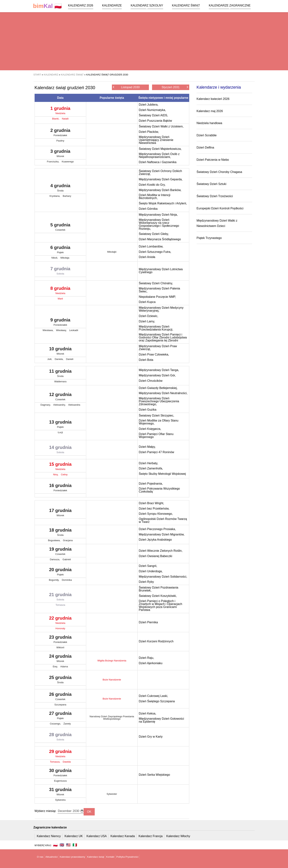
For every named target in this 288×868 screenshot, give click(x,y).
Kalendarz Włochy (178, 836)
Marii (60, 299)
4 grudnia (60, 188)
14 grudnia (60, 450)
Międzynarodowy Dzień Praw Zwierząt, (158, 348)
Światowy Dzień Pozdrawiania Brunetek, (158, 589)
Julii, (50, 359)
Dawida (67, 762)
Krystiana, (55, 196)
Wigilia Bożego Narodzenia (112, 661)
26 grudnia (60, 697)
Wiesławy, (62, 330)
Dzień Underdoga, (151, 571)
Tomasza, (55, 762)
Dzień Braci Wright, (151, 503)
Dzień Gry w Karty (151, 737)
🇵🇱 (48, 6)
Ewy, (56, 666)
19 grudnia (60, 552)
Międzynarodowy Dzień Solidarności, (163, 577)
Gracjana (68, 540)
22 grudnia (60, 621)
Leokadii (74, 330)
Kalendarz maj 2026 (210, 111)
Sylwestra (60, 800)
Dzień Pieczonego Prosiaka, (157, 529)
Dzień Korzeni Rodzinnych (156, 641)
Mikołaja (65, 258)
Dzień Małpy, (147, 447)
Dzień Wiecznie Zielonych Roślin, (161, 551)
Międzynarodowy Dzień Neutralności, (163, 393)
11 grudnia (60, 374)
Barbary (67, 196)
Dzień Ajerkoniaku (151, 663)
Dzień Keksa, (147, 713)
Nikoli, (55, 258)
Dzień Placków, (149, 132)
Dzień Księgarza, (150, 429)
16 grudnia (60, 488)
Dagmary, (46, 405)
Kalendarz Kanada (123, 836)
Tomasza (60, 605)
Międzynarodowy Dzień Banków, (160, 190)
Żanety (67, 724)
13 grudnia (60, 425)
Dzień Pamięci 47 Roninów (156, 452)
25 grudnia (60, 680)
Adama (64, 666)
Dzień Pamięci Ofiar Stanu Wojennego (156, 435)
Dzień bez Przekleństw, (154, 509)
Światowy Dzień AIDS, (153, 115)
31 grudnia (60, 792)
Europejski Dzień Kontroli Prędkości (220, 208)
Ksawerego (68, 162)
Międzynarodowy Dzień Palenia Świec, (159, 290)
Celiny (64, 475)
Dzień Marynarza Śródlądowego (160, 239)
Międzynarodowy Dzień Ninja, (158, 215)
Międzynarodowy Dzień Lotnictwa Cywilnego (161, 271)
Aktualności (51, 857)
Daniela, (59, 359)
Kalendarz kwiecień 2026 (213, 99)
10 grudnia (60, 352)
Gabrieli (67, 559)
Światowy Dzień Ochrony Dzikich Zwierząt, (160, 172)
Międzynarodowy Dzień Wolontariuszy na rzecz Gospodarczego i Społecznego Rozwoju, (159, 224)
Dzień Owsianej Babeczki (155, 556)
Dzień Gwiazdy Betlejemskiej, (158, 388)
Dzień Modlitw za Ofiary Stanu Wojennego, (159, 422)
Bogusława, (54, 540)
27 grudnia (60, 716)
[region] (144, 41)
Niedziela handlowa (209, 123)
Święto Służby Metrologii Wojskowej (162, 474)
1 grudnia (60, 111)
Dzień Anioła (147, 257)
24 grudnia (60, 659)
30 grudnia (60, 773)
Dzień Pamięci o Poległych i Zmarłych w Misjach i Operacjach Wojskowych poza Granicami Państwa (160, 605)
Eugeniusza (60, 781)
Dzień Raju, (146, 658)
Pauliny (60, 141)
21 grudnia (60, 597)
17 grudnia (60, 513)
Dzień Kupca (147, 302)
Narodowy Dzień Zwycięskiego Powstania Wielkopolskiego (112, 718)
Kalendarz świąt (186, 5)
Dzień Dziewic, (148, 316)
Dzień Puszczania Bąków (155, 121)
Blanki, (56, 119)
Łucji (60, 432)
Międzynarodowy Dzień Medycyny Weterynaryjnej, (161, 309)
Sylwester (112, 794)
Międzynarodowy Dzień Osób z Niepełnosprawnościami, (159, 155)
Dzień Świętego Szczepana (157, 701)
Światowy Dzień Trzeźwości (215, 196)
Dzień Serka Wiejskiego (154, 775)
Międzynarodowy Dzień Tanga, (159, 370)
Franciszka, (53, 162)
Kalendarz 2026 (81, 5)
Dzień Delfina (205, 148)
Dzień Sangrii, (148, 566)
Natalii (65, 119)
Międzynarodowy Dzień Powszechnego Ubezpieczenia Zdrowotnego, (159, 401)
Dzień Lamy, (147, 321)
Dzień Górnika (148, 209)
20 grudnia (60, 572)
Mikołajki (112, 252)
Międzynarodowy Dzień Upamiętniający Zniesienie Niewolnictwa (156, 140)
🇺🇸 (68, 845)
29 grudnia (60, 754)
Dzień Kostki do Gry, (152, 185)
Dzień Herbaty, (148, 463)
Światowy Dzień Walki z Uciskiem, (161, 126)
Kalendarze (112, 5)
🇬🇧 (62, 845)
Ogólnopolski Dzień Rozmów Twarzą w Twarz (163, 520)
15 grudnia (60, 467)
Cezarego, (56, 724)
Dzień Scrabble (207, 135)
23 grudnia (60, 640)
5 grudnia (60, 228)
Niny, (56, 475)
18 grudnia (60, 533)
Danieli (70, 359)
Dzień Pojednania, (151, 484)
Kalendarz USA (97, 836)
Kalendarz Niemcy (49, 836)
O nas (40, 857)
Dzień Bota (146, 360)
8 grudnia (60, 291)
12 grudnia (60, 397)
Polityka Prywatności (127, 857)
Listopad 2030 (126, 87)
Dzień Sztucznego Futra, (155, 252)
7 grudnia (60, 272)
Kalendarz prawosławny (72, 857)
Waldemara (60, 381)
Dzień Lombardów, (151, 246)
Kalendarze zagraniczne (230, 5)
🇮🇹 (75, 845)
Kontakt (110, 857)
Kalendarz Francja (151, 836)
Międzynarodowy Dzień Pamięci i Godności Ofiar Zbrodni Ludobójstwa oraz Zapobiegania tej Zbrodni (163, 337)
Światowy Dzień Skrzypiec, (156, 416)
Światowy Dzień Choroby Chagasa (219, 172)
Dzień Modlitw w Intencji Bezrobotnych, (155, 197)
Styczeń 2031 (175, 87)
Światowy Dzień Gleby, (154, 234)
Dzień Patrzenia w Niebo (213, 160)
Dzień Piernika (148, 622)
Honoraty (60, 628)
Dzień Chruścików (151, 381)
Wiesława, (48, 330)
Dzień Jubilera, (149, 105)
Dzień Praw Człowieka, (154, 354)
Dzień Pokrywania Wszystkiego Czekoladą (159, 490)
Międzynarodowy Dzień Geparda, (161, 179)
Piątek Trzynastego (209, 238)
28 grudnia (60, 737)
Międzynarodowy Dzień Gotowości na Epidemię (161, 720)
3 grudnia (60, 154)
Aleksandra (74, 405)
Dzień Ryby (146, 582)
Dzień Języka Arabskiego (155, 540)
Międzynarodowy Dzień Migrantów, (162, 534)
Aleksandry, (60, 405)
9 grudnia (60, 323)
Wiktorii (60, 647)
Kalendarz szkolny (147, 5)
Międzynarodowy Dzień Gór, (157, 375)
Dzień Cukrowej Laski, (153, 696)
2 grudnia (60, 133)
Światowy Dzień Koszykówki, (158, 596)
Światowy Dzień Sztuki (212, 184)
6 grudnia (60, 250)
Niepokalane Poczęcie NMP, (157, 297)
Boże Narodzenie (112, 680)
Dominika (67, 580)
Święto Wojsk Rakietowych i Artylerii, (163, 203)
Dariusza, (55, 559)
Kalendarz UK (74, 836)
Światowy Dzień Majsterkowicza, (160, 149)
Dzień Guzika (148, 410)
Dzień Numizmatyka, (152, 110)
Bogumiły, (54, 580)
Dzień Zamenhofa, (151, 468)
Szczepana (60, 705)
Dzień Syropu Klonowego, (156, 514)
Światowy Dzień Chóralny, (156, 283)
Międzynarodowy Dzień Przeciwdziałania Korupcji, (156, 328)
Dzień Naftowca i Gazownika (158, 162)
